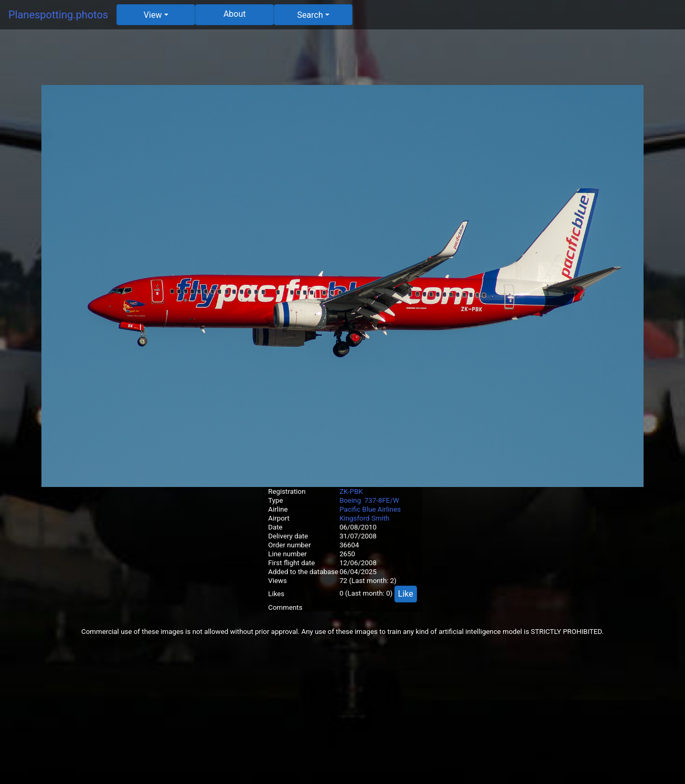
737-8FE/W (382, 500)
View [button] (153, 15)
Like (406, 594)
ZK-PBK (351, 491)
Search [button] (310, 15)
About (235, 14)
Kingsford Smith (364, 518)
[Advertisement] (342, 61)
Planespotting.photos (58, 15)
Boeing (350, 500)
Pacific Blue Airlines (370, 509)
